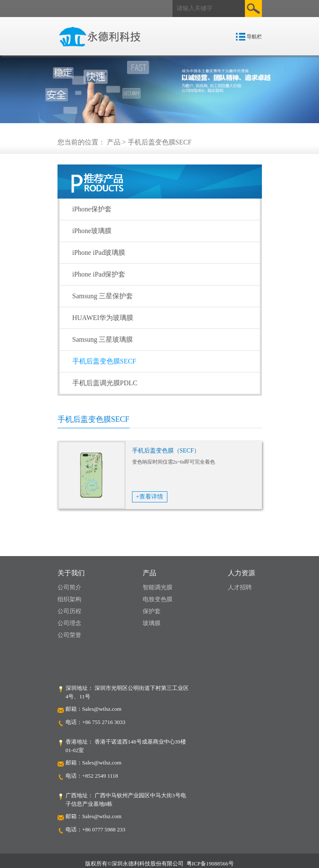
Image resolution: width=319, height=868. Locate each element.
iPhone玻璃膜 (92, 231)
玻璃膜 (152, 623)
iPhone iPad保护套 (99, 274)
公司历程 (69, 611)
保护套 (152, 611)
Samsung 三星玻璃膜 (103, 339)
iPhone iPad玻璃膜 (99, 252)
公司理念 (69, 623)
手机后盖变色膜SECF (104, 361)
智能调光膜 (158, 587)
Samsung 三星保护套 (103, 296)
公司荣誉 (69, 635)
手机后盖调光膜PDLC (105, 383)
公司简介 (69, 587)
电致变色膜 (158, 599)
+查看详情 (149, 497)
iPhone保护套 (92, 209)
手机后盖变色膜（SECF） (166, 451)
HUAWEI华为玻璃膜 (103, 318)
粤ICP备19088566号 (210, 864)
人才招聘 (240, 587)
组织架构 (69, 599)
